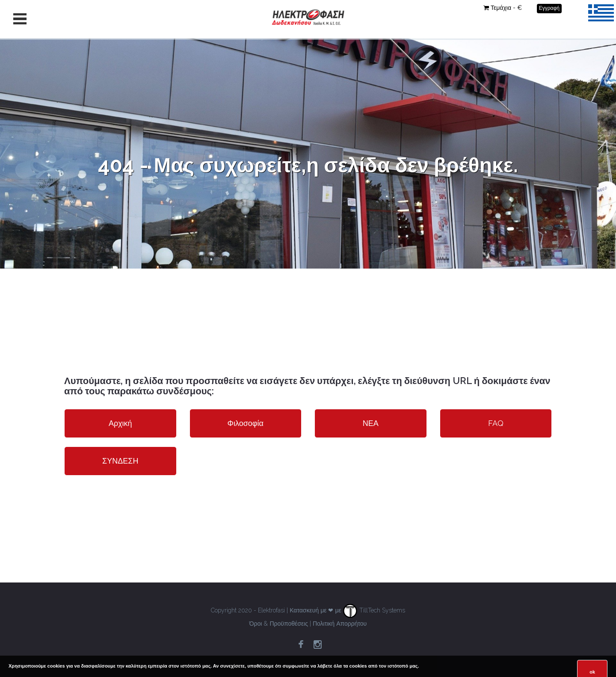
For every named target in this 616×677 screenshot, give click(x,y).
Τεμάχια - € (503, 8)
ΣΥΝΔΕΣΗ (120, 461)
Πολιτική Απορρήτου (340, 624)
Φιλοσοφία (246, 423)
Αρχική (120, 423)
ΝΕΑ (371, 423)
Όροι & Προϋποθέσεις (279, 624)
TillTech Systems (374, 610)
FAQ (496, 423)
